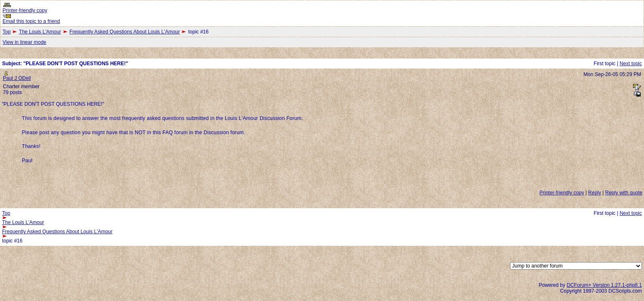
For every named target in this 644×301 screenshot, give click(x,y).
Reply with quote (624, 193)
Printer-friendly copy (25, 10)
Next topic (631, 64)
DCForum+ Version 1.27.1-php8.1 (604, 285)
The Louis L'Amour (40, 32)
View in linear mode (24, 42)
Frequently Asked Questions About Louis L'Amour (125, 32)
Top (6, 32)
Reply (595, 193)
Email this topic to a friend (31, 21)
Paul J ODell (17, 78)
